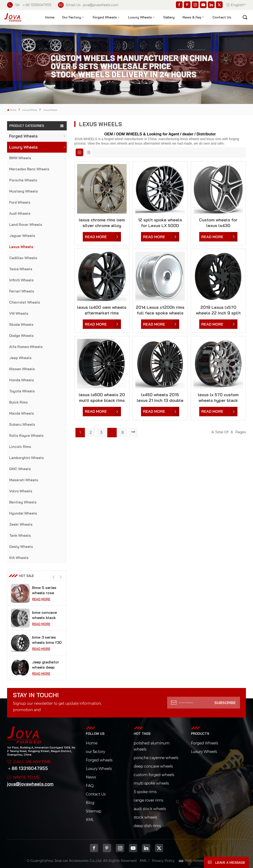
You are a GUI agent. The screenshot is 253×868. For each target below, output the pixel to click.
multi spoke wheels (151, 783)
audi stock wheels (150, 809)
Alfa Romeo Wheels (26, 347)
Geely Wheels (21, 547)
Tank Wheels (20, 535)
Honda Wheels (22, 380)
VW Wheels (19, 313)
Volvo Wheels (21, 491)
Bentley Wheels (23, 502)
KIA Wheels (19, 558)
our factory (95, 752)
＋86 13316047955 (27, 768)
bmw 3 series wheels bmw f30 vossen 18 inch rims (47, 664)
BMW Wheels (20, 158)
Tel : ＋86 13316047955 (29, 5)
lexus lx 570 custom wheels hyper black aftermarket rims (218, 398)
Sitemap (94, 811)
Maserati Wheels (24, 480)
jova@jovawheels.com (30, 784)
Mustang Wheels (24, 191)
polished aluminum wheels (152, 746)
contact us (222, 17)
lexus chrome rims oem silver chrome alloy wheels (102, 223)
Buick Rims (19, 402)
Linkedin (146, 848)
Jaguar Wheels (22, 236)
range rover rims (148, 800)
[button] (61, 577)
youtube (133, 848)
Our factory (72, 17)
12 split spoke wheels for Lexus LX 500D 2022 (160, 223)
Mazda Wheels (22, 413)
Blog (90, 803)
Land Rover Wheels (26, 225)
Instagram (120, 848)
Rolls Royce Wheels (26, 436)
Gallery (169, 17)
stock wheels (145, 817)
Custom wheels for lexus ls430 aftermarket (218, 223)
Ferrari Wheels (22, 291)
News (91, 777)
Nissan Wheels (22, 369)
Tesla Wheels (21, 269)
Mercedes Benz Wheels (29, 169)
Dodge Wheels (21, 336)
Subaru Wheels (22, 424)
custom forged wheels (154, 775)
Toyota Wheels (22, 391)
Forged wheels (99, 760)
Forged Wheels (105, 17)
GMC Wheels (20, 469)
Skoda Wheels (21, 324)
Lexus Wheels (21, 247)
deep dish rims (147, 826)
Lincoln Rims (20, 447)
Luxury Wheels (140, 17)
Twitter (159, 848)
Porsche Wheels (23, 180)
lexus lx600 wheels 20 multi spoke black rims (102, 397)
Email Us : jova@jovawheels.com (88, 5)
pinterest (107, 848)
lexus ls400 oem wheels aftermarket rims (102, 310)
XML (90, 820)
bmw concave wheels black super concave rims (46, 639)
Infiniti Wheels (21, 280)
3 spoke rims (145, 792)
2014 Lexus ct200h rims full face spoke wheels (160, 310)
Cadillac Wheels (23, 258)
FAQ (90, 786)
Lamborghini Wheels (27, 458)
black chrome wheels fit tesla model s (46, 589)
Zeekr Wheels (21, 524)
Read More (41, 598)
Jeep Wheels (20, 358)
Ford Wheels (20, 202)
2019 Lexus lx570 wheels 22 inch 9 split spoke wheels (218, 310)
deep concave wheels (153, 766)
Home (50, 17)
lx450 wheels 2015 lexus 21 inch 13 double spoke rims (160, 398)
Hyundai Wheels (23, 513)
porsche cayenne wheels (156, 758)
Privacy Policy (163, 861)
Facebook (94, 848)
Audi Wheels (20, 213)
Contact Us (96, 794)
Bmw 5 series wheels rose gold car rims (44, 614)
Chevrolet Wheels (25, 302)
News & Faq (192, 17)
